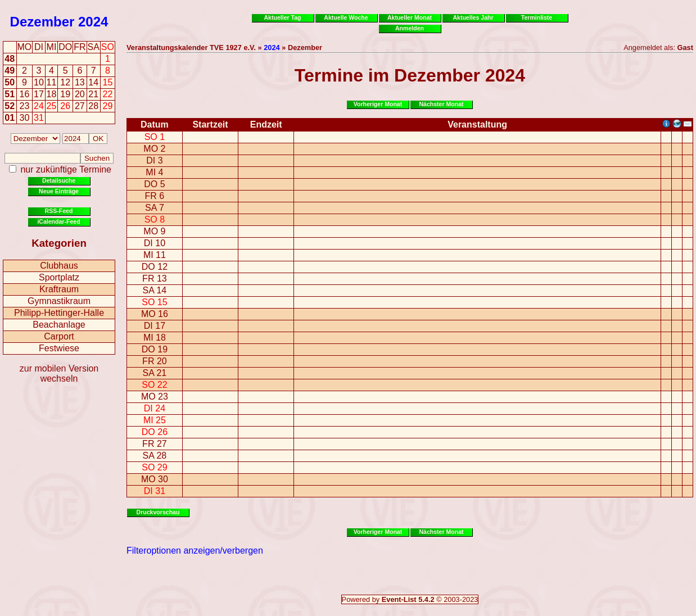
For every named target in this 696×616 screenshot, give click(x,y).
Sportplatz (59, 277)
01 (10, 118)
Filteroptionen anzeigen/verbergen (195, 551)
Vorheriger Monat (378, 104)
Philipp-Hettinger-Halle (59, 313)
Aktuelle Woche (346, 17)
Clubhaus (59, 266)
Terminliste (537, 17)
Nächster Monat (441, 104)
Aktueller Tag (282, 17)
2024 (93, 22)
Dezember (42, 22)
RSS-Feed (59, 211)
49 (10, 71)
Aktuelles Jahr (473, 17)
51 (10, 94)
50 (10, 82)
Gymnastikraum (59, 301)
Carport (59, 336)
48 (10, 59)
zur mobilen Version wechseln (59, 373)
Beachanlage (59, 325)
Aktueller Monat (410, 17)
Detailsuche (59, 180)
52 (10, 106)
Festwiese (59, 348)
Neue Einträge (59, 191)
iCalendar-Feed (58, 221)
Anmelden (410, 28)
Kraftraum (59, 289)
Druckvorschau (158, 512)
